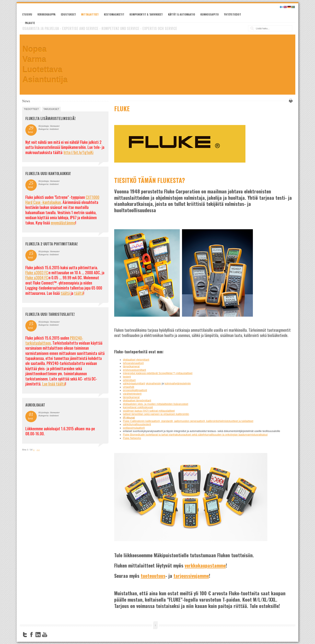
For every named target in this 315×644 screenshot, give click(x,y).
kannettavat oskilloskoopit (138, 407)
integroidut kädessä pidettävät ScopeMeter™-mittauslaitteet (158, 373)
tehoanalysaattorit (133, 363)
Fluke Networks (132, 438)
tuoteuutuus (153, 576)
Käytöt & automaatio (182, 14)
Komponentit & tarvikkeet (146, 14)
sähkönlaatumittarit (134, 384)
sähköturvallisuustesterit (137, 424)
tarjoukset (51, 109)
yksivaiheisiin (153, 384)
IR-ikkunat (129, 418)
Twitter (25, 635)
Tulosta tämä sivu (290, 101)
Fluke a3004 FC (37, 278)
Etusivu (27, 14)
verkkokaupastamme (205, 565)
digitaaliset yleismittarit (136, 360)
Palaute (30, 23)
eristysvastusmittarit (134, 370)
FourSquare (51, 635)
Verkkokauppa (46, 14)
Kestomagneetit (114, 14)
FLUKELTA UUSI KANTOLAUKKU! (48, 174)
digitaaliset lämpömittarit (137, 401)
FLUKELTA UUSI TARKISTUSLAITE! (50, 314)
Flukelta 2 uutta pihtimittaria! (52, 244)
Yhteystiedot (233, 14)
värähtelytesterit (132, 394)
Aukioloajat (35, 405)
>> (38, 450)
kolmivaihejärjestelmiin (178, 384)
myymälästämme (63, 223)
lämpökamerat (131, 366)
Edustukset (68, 14)
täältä (65, 293)
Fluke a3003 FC (37, 273)
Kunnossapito (210, 14)
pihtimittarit (129, 380)
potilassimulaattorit (134, 428)
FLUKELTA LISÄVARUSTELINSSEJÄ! (50, 118)
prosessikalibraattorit (135, 390)
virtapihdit (129, 387)
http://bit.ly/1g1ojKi (79, 152)
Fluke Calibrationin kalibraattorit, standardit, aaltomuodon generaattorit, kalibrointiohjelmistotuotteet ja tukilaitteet (188, 421)
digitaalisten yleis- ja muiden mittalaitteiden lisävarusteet (156, 404)
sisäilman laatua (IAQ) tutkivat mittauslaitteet (149, 411)
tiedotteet (31, 109)
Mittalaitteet (90, 14)
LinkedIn (38, 635)
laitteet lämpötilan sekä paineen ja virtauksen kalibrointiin (156, 414)
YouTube (45, 635)
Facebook (31, 635)
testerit (127, 377)
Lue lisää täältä (54, 384)
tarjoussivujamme (191, 576)
